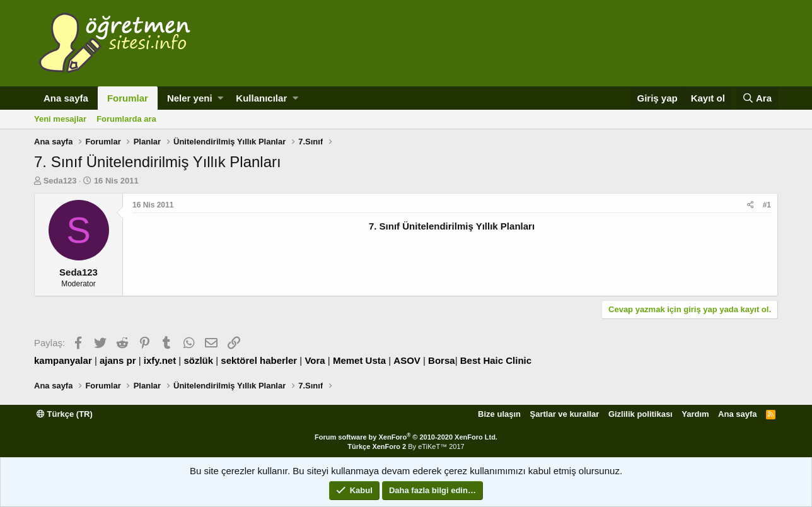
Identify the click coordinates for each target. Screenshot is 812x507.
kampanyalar (63, 360)
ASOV (407, 360)
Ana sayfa (66, 98)
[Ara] (757, 98)
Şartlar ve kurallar (565, 414)
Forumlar (128, 98)
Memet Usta (359, 360)
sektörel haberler (259, 360)
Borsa (442, 360)
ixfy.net (160, 360)
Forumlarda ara (126, 119)
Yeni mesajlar (60, 119)
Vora (315, 360)
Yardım (695, 414)
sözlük (198, 360)
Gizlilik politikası (641, 414)
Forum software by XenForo (406, 437)
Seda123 (60, 181)
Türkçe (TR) (65, 414)
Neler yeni (190, 98)
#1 (767, 205)
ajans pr (118, 360)
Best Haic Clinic (496, 360)
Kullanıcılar (261, 98)
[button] (220, 98)
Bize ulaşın (499, 414)
